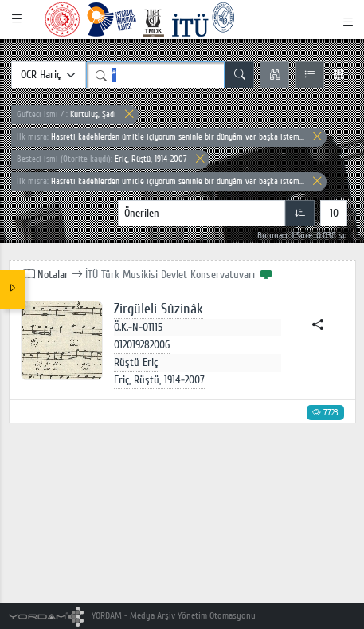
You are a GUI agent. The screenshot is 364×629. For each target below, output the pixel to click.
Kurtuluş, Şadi (67, 114)
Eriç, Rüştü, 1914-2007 (102, 159)
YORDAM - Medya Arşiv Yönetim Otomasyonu (133, 616)
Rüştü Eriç (136, 362)
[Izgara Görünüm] (338, 75)
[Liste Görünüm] (309, 75)
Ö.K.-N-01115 (138, 327)
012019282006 (142, 345)
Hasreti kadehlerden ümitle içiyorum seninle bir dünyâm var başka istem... (160, 137)
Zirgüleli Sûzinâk (159, 309)
